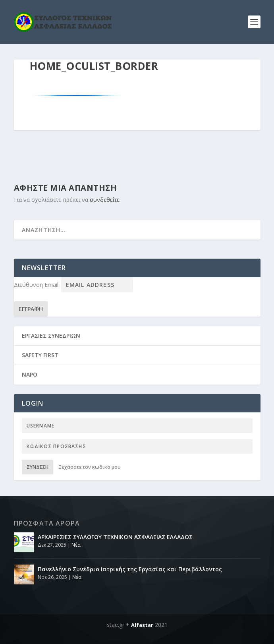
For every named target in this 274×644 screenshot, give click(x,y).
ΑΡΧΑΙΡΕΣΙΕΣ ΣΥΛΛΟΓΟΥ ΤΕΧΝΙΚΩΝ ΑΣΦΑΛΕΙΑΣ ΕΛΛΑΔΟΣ (115, 537)
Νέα (76, 545)
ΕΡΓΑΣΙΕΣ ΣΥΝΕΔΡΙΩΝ (51, 336)
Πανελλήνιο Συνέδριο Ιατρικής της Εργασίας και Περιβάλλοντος (130, 569)
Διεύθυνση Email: (38, 285)
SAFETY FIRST (40, 355)
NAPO (30, 374)
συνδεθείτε (105, 200)
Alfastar (142, 625)
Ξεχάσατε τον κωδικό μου (90, 467)
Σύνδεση (38, 467)
